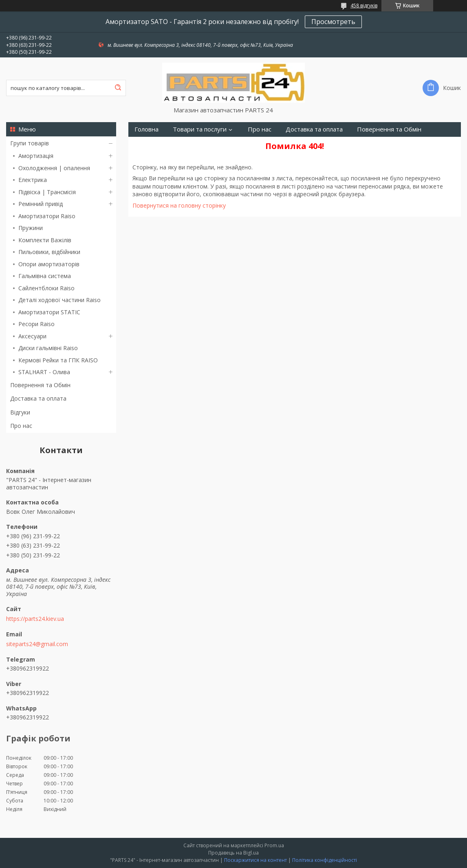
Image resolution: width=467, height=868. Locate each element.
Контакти (148, 144)
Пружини (31, 228)
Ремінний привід (41, 204)
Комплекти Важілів (45, 240)
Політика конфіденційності (325, 860)
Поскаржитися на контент (256, 860)
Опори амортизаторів (49, 264)
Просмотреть (333, 22)
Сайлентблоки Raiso (46, 288)
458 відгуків (364, 5)
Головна (146, 129)
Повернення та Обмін (40, 385)
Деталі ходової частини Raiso (59, 300)
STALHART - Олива (44, 372)
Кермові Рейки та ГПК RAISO (58, 360)
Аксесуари (32, 336)
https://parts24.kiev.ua (35, 619)
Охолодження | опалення (54, 168)
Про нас (21, 426)
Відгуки (20, 412)
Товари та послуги (200, 129)
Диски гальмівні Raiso (48, 348)
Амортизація (36, 156)
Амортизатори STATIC (49, 312)
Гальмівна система (45, 276)
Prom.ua (274, 845)
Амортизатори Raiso (47, 216)
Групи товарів (30, 143)
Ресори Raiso (36, 324)
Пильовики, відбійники (49, 252)
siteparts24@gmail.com (37, 644)
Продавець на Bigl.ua (233, 853)
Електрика (33, 180)
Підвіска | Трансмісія (47, 192)
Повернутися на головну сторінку (179, 205)
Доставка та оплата (38, 398)
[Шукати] (118, 88)
